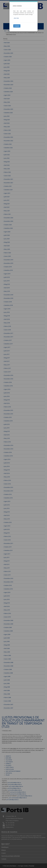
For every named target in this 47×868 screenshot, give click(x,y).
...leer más (16, 18)
